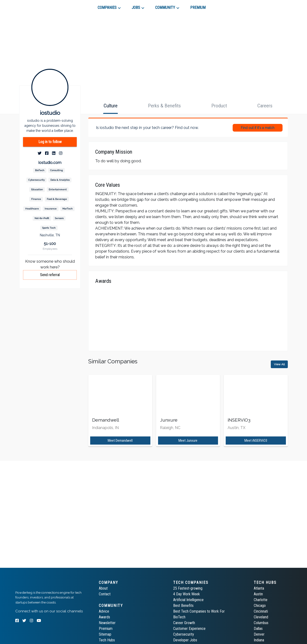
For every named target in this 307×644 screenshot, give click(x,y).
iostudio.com (50, 163)
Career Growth (184, 623)
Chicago (260, 606)
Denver (259, 634)
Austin (258, 594)
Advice (104, 611)
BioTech (179, 617)
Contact (105, 594)
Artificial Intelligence (188, 600)
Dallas (258, 629)
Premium (106, 629)
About (103, 588)
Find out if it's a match (258, 128)
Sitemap (105, 634)
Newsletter (107, 623)
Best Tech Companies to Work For (199, 611)
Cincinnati (261, 611)
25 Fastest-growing (188, 588)
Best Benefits (183, 606)
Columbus (261, 623)
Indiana (259, 640)
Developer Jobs (185, 640)
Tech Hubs (107, 640)
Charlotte (261, 600)
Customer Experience (189, 629)
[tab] (32, 6)
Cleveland (261, 617)
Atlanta (259, 588)
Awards (104, 617)
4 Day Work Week (186, 594)
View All (279, 364)
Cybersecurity (184, 634)
